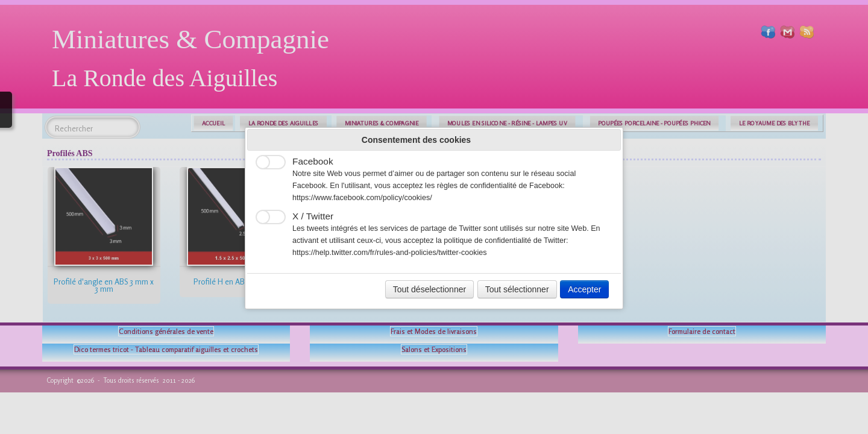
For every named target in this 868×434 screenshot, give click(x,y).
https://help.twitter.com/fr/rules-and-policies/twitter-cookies (390, 253)
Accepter (584, 289)
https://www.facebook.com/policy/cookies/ (362, 198)
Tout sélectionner (517, 289)
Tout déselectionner (429, 289)
